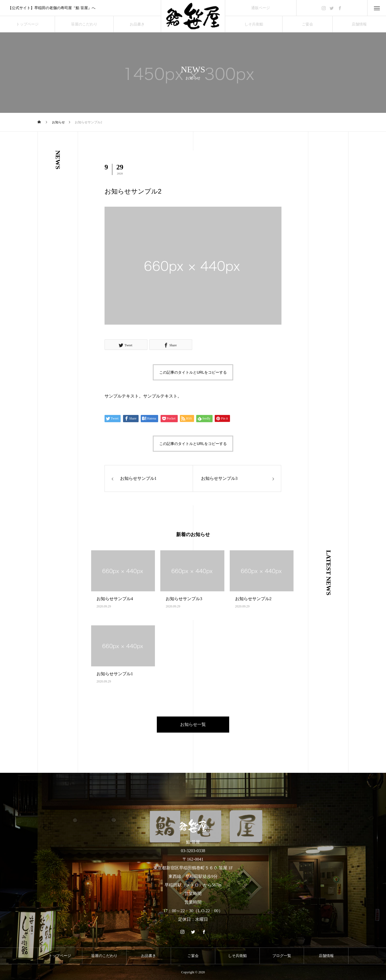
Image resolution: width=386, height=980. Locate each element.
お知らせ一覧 (193, 724)
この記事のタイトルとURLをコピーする (193, 372)
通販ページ (261, 8)
